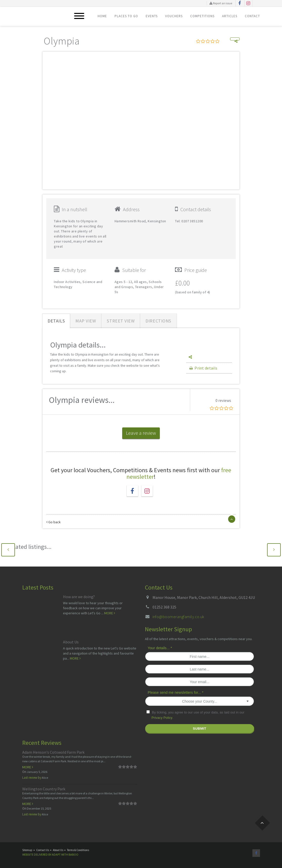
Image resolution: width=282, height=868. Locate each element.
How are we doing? (79, 597)
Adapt (56, 854)
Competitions (202, 16)
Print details (203, 368)
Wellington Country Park (44, 789)
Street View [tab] (121, 321)
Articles (230, 16)
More (110, 613)
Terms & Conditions (78, 850)
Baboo (73, 854)
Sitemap (27, 850)
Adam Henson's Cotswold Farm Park (53, 752)
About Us (71, 642)
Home (102, 16)
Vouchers (174, 16)
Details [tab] (56, 321)
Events (152, 16)
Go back (53, 522)
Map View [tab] (86, 321)
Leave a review (141, 433)
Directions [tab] (158, 321)
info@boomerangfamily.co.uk (178, 617)
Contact (252, 16)
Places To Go (126, 16)
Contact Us (43, 850)
